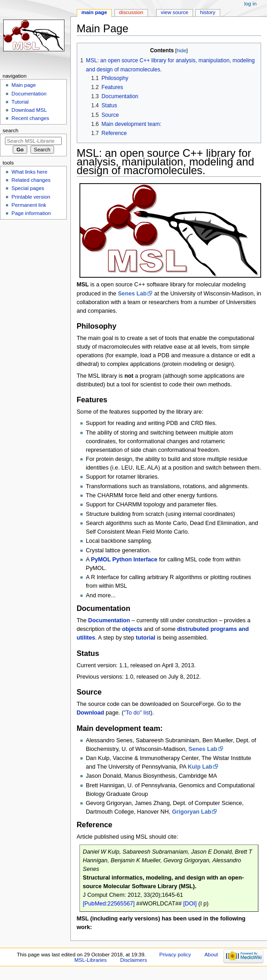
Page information (31, 213)
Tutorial (20, 102)
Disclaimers (134, 960)
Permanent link (29, 205)
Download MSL (29, 110)
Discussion (131, 12)
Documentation (109, 620)
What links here (29, 172)
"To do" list (137, 713)
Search (11, 130)
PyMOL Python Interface (124, 560)
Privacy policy (175, 955)
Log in (250, 4)
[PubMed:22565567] (109, 904)
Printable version (31, 197)
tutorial (146, 638)
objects (132, 629)
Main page (94, 12)
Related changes (31, 180)
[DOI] (190, 904)
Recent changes (30, 118)
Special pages (28, 188)
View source (174, 12)
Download (91, 713)
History (208, 12)
